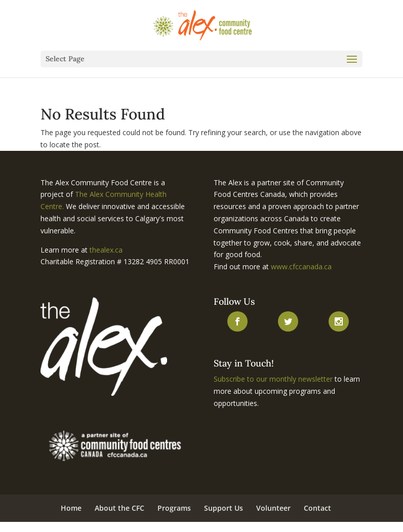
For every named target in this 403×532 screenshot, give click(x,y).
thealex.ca (106, 250)
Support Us (224, 508)
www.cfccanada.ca (301, 267)
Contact (317, 508)
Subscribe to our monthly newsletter (273, 379)
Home (71, 508)
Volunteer (273, 508)
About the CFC (119, 508)
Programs (174, 508)
